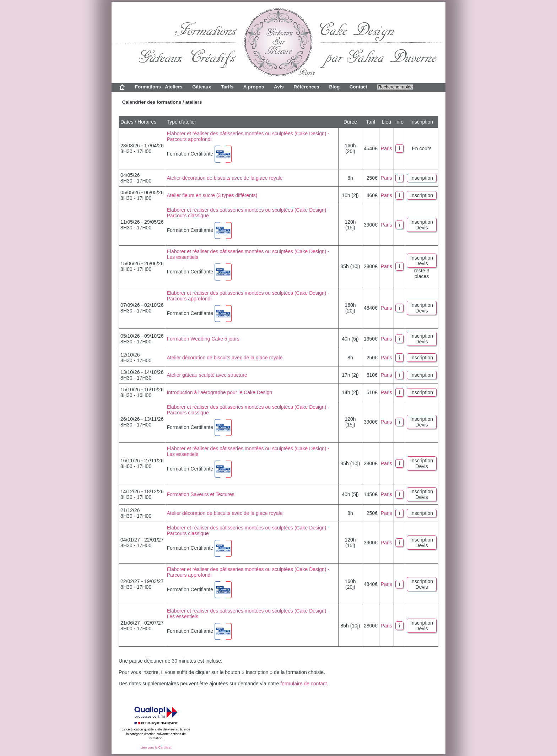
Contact (358, 87)
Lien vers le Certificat (156, 747)
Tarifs (227, 87)
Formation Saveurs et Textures (200, 494)
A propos (254, 87)
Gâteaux (202, 87)
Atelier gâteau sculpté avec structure (207, 375)
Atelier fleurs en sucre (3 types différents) (212, 195)
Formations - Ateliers (159, 87)
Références (306, 87)
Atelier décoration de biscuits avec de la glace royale (225, 178)
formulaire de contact (304, 684)
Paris (386, 148)
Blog (334, 87)
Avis (279, 87)
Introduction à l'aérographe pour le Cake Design (219, 392)
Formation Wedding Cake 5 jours (203, 339)
